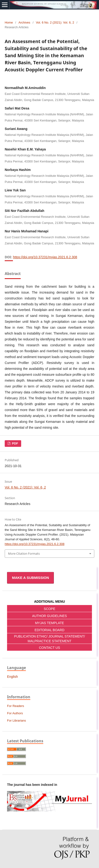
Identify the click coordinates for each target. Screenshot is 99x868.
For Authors (15, 713)
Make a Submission (30, 578)
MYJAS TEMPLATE (49, 623)
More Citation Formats (24, 553)
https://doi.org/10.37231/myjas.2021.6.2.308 (45, 257)
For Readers (16, 706)
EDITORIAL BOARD (49, 630)
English (12, 677)
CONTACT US (50, 648)
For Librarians (16, 721)
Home (9, 22)
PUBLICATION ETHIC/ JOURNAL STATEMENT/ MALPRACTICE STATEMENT (49, 639)
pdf (15, 443)
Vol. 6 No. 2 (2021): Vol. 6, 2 (55, 22)
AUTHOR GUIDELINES (50, 616)
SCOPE (49, 609)
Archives (24, 22)
